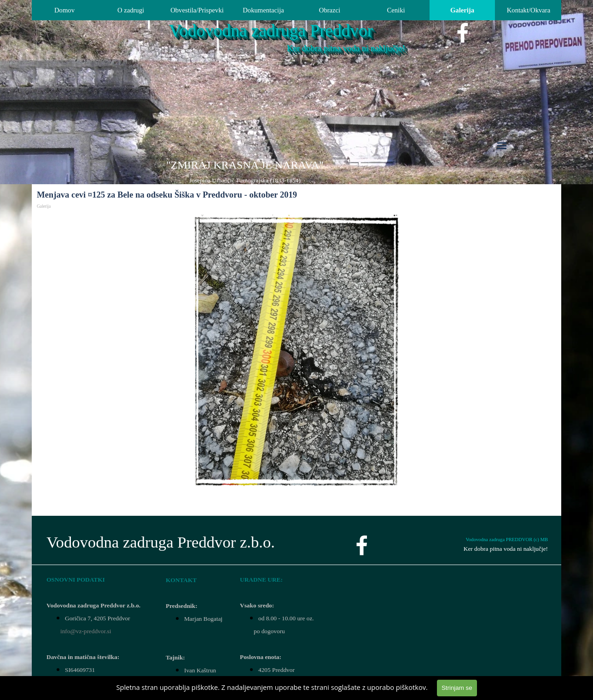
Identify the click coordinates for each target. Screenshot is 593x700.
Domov (64, 10)
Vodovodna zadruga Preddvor (271, 31)
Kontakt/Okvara (529, 10)
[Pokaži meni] (502, 146)
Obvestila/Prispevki (197, 10)
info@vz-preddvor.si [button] (86, 631)
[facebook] (463, 33)
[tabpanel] (245, 171)
